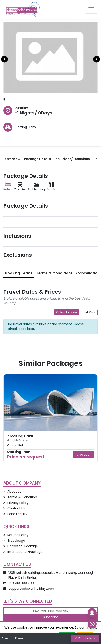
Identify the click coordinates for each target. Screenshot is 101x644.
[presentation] (4, 59)
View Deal (84, 455)
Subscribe (51, 617)
